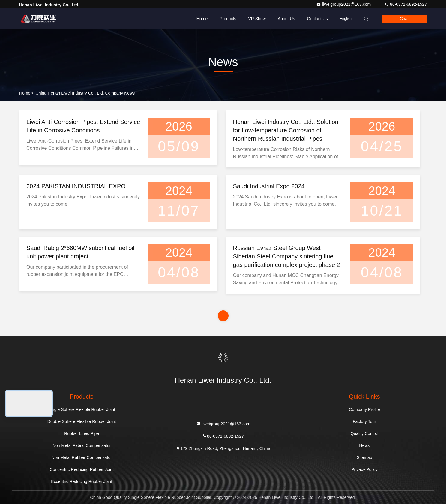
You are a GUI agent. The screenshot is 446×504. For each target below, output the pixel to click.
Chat (404, 19)
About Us (286, 19)
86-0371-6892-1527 (405, 4)
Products (228, 19)
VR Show (257, 19)
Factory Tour (364, 421)
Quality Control (365, 433)
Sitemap (364, 457)
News (364, 445)
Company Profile (364, 409)
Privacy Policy (364, 469)
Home (202, 19)
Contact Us (317, 19)
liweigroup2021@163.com (344, 4)
